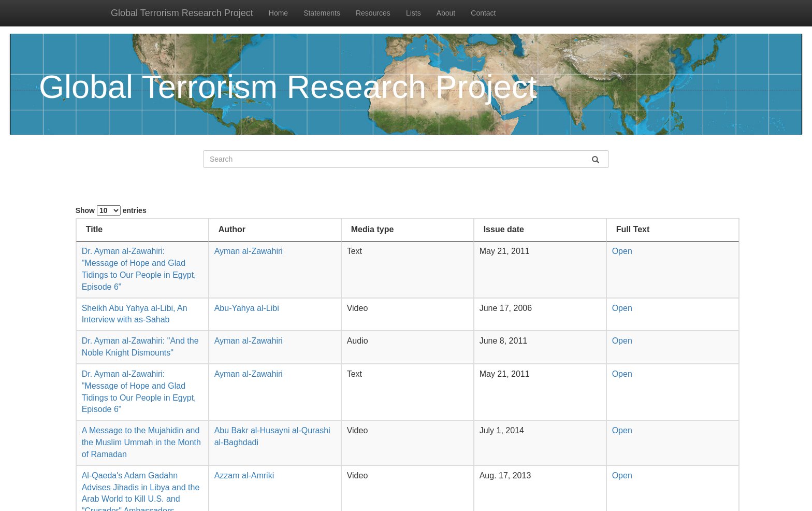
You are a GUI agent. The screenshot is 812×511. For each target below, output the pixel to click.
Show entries (111, 210)
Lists (414, 13)
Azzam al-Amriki (244, 475)
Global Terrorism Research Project (182, 13)
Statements (322, 13)
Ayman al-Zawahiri (249, 251)
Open (622, 251)
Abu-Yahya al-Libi (247, 308)
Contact (483, 13)
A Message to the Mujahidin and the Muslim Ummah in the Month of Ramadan (141, 442)
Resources (373, 13)
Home (278, 13)
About (446, 13)
